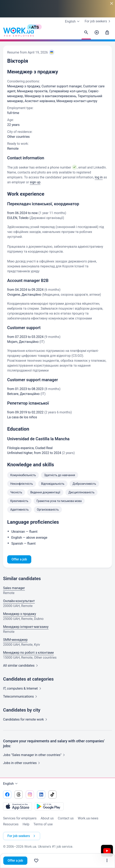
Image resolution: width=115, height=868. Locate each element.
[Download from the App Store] (17, 806)
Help (26, 824)
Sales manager (14, 588)
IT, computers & (23, 688)
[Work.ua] (19, 33)
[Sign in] (107, 33)
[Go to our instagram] (30, 795)
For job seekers (98, 21)
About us (47, 818)
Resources (11, 824)
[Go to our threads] (19, 795)
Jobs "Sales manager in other (35, 755)
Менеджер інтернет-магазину (26, 627)
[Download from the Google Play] (49, 806)
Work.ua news (88, 818)
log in (99, 177)
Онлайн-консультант (19, 601)
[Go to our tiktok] (52, 795)
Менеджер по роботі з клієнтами (28, 653)
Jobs (22, 763)
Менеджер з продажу (20, 614)
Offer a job (15, 861)
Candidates (26, 719)
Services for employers (20, 818)
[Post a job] (97, 33)
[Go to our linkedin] (41, 795)
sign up (35, 182)
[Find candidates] (86, 33)
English (11, 784)
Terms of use (43, 824)
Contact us (66, 818)
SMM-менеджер (15, 640)
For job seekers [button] (22, 836)
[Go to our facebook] (7, 795)
